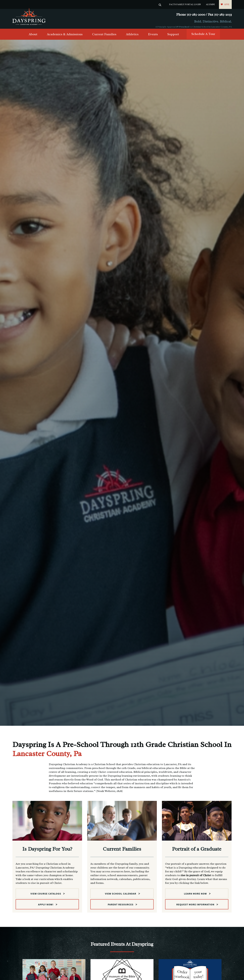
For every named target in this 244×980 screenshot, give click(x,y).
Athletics (132, 37)
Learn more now (195, 896)
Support (173, 37)
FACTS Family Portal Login (185, 4)
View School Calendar (120, 896)
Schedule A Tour (203, 37)
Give (227, 4)
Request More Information (195, 907)
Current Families (104, 37)
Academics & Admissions (65, 37)
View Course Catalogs (46, 896)
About (33, 37)
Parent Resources (121, 907)
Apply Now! (46, 907)
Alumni (210, 4)
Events (153, 37)
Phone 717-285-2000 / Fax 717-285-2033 (204, 15)
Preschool (184, 27)
